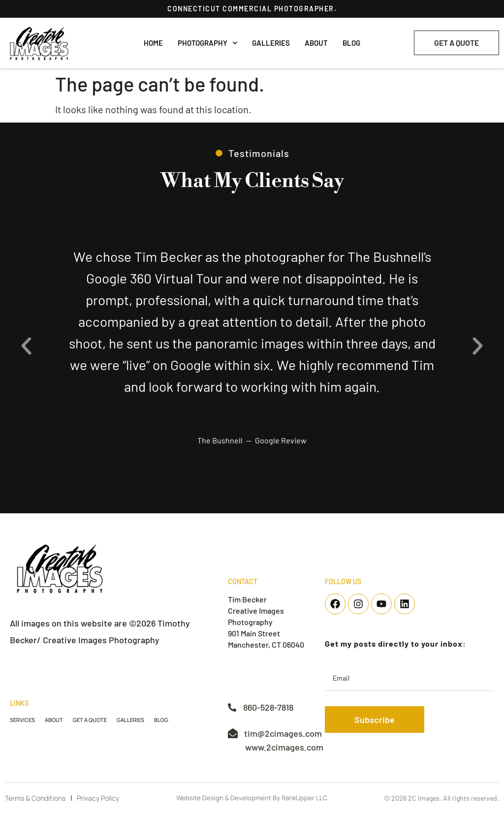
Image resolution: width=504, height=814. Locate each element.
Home (153, 43)
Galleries (271, 43)
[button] (26, 346)
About (316, 43)
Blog (351, 43)
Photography (208, 43)
